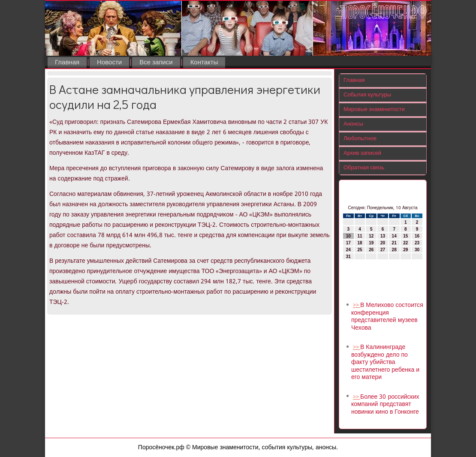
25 (360, 250)
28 (394, 250)
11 (360, 236)
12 (371, 236)
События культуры (367, 95)
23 (417, 243)
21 (394, 243)
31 (348, 257)
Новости (109, 63)
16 (417, 236)
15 (405, 236)
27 (383, 250)
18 (360, 243)
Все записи (156, 63)
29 (405, 250)
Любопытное (360, 139)
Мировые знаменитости (374, 110)
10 (348, 236)
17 (348, 243)
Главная (67, 63)
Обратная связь (364, 168)
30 (417, 250)
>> (357, 305)
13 (383, 236)
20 (383, 243)
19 (371, 243)
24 (348, 250)
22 (405, 243)
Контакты (204, 63)
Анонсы (353, 124)
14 (394, 236)
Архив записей (362, 153)
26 (371, 250)
